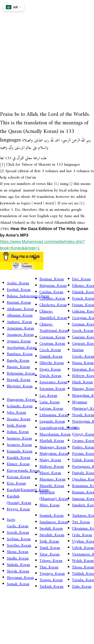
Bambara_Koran (20, 354)
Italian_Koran (18, 432)
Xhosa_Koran (83, 567)
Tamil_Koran (50, 548)
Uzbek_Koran (83, 548)
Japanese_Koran (19, 438)
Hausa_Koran (83, 363)
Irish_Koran (16, 426)
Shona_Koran (18, 552)
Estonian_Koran (52, 389)
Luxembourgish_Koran (58, 428)
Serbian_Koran (19, 539)
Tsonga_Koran (51, 580)
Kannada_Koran (20, 451)
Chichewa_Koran (53, 305)
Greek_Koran (83, 331)
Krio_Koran (16, 483)
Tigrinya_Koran (52, 574)
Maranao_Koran (52, 479)
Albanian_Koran (20, 315)
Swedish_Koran (52, 535)
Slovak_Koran (18, 571)
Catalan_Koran (51, 292)
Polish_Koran (83, 460)
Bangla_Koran (18, 361)
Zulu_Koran (82, 587)
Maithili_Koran (52, 441)
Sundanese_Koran (54, 522)
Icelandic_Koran (20, 406)
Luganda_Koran (52, 422)
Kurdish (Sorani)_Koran (19, 500)
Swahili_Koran (51, 529)
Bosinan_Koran (52, 279)
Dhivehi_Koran (52, 363)
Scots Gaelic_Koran (18, 523)
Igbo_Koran (16, 413)
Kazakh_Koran (19, 458)
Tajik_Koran (49, 541)
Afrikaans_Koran (20, 309)
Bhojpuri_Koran (20, 386)
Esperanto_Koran (53, 382)
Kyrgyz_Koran (18, 509)
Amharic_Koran (19, 322)
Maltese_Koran (52, 467)
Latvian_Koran (51, 409)
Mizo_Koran (50, 505)
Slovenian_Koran (20, 578)
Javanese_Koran (19, 445)
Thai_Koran (49, 567)
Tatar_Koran (50, 554)
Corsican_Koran (52, 337)
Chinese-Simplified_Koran (53, 315)
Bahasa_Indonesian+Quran (28, 296)
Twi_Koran (81, 522)
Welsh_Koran (83, 561)
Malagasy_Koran (53, 447)
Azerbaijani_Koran (22, 348)
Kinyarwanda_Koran (23, 471)
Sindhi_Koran (18, 558)
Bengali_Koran (19, 380)
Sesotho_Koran (19, 546)
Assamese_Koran (20, 335)
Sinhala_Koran (18, 565)
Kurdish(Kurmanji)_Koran (28, 490)
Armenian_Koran (20, 328)
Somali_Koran (18, 584)
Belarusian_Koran (21, 374)
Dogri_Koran (50, 369)
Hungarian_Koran (21, 400)
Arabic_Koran (18, 283)
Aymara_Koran (19, 341)
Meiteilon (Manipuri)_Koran (54, 496)
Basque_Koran (18, 367)
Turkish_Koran (51, 587)
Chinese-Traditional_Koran (54, 328)
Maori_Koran (50, 473)
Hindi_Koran (82, 382)
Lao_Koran (48, 396)
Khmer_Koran (18, 464)
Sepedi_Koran (18, 533)
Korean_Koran (18, 477)
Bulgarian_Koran (53, 286)
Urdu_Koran (82, 535)
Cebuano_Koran (52, 299)
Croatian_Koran (52, 344)
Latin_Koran (50, 402)
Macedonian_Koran (55, 434)
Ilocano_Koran (19, 419)
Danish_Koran (51, 357)
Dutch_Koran (50, 376)
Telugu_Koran (51, 561)
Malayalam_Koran (54, 454)
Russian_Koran (19, 303)
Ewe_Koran (81, 279)
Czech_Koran (50, 350)
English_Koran (19, 290)
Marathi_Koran (52, 486)
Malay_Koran (50, 460)
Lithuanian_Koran (54, 415)
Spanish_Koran (52, 516)
